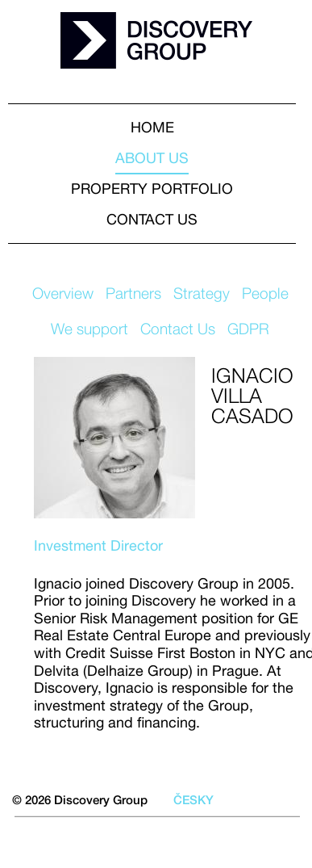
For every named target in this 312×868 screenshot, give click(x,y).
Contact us (152, 219)
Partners (133, 293)
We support (89, 329)
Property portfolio (152, 189)
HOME (152, 127)
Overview (63, 293)
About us (152, 158)
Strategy (202, 293)
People (265, 293)
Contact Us (178, 329)
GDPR (248, 329)
